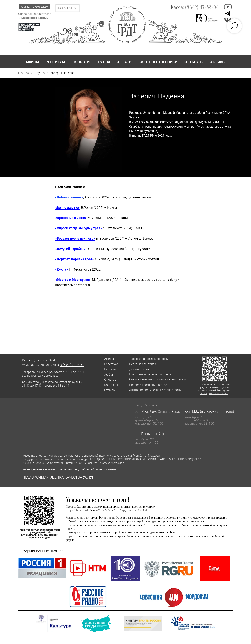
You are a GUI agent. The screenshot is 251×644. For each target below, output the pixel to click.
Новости (110, 369)
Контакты (111, 385)
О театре (110, 380)
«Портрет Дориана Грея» (74, 259)
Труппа (40, 73)
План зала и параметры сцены (150, 374)
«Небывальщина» (69, 197)
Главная (24, 73)
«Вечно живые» (67, 208)
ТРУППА (103, 62)
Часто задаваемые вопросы (149, 359)
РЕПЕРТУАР (56, 62)
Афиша (109, 359)
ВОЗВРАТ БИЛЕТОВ (67, 8)
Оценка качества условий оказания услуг (158, 379)
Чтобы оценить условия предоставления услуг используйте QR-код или (214, 389)
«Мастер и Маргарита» (73, 280)
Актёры (109, 375)
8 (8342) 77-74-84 (72, 365)
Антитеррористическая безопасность (155, 390)
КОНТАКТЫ (194, 62)
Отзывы (110, 390)
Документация (139, 369)
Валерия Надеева (62, 73)
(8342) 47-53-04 (202, 7)
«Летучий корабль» (70, 249)
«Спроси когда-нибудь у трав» (79, 228)
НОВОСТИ (81, 62)
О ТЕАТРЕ (125, 62)
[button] (96, 623)
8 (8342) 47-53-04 (43, 360)
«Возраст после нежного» (75, 238)
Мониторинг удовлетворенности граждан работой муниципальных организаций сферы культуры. (40, 534)
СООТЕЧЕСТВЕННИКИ (159, 62)
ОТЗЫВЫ (218, 62)
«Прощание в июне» (71, 218)
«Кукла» (62, 269)
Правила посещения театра (148, 385)
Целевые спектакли (143, 364)
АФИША (33, 62)
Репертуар (111, 364)
